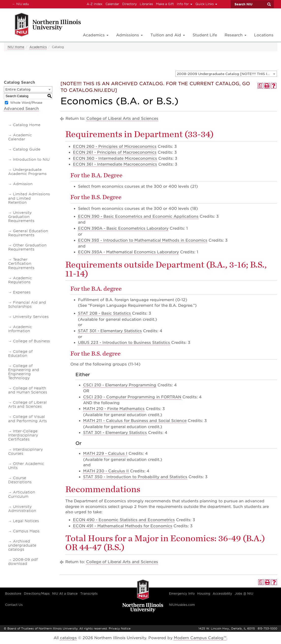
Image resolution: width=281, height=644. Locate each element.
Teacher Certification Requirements (21, 264)
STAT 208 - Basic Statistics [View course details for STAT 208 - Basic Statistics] (104, 313)
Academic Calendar (20, 137)
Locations (264, 35)
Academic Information (20, 329)
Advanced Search (21, 109)
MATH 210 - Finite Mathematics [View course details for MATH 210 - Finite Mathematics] (114, 409)
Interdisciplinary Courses (26, 451)
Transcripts (89, 594)
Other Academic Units (26, 466)
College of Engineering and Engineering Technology (24, 372)
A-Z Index (95, 4)
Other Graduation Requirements (27, 247)
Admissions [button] (129, 35)
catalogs (68, 638)
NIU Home (16, 47)
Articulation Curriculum (22, 494)
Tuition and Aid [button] (168, 35)
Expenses (22, 292)
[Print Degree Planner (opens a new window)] (260, 86)
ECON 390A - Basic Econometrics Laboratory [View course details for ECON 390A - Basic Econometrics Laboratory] (123, 228)
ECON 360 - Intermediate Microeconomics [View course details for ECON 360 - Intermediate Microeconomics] (115, 158)
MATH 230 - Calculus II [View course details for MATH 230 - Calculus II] (106, 471)
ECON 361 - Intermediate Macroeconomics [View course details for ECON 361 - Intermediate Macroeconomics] (115, 164)
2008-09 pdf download (23, 562)
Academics (38, 47)
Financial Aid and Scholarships (27, 304)
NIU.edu (20, 4)
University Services (31, 317)
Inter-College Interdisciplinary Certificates (23, 435)
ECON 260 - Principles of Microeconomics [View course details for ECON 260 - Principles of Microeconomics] (115, 147)
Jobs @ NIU (244, 594)
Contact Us (14, 605)
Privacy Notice (120, 628)
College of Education (20, 354)
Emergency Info (182, 594)
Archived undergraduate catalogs (22, 545)
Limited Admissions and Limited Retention (29, 198)
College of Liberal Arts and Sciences (27, 404)
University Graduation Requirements (21, 217)
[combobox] (226, 74)
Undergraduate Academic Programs (27, 172)
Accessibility (222, 594)
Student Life (205, 35)
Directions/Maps (37, 594)
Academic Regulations (20, 280)
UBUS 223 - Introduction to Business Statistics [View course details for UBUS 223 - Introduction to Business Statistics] (124, 343)
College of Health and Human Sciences (28, 390)
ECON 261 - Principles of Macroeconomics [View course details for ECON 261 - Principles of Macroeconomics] (115, 152)
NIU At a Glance (65, 594)
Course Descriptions (20, 480)
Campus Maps (26, 531)
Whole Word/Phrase (26, 103)
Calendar (112, 4)
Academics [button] (96, 35)
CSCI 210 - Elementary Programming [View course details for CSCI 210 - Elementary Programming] (120, 385)
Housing (204, 594)
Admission (23, 184)
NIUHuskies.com (182, 605)
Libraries (146, 4)
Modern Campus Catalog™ (200, 638)
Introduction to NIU (31, 159)
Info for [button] (185, 4)
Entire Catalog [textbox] (18, 89)
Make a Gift (165, 4)
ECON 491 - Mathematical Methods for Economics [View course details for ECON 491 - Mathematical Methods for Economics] (123, 526)
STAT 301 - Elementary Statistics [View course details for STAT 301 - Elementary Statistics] (110, 331)
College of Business (31, 341)
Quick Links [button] (206, 4)
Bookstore (13, 594)
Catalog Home (27, 125)
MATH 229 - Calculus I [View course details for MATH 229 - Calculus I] (105, 453)
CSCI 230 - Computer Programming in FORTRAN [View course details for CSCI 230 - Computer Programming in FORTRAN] (132, 397)
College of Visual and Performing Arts (27, 419)
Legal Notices (26, 521)
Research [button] (236, 35)
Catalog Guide (27, 149)
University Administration (22, 509)
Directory (129, 4)
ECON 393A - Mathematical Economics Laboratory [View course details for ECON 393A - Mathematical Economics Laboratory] (128, 252)
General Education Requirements (28, 233)
